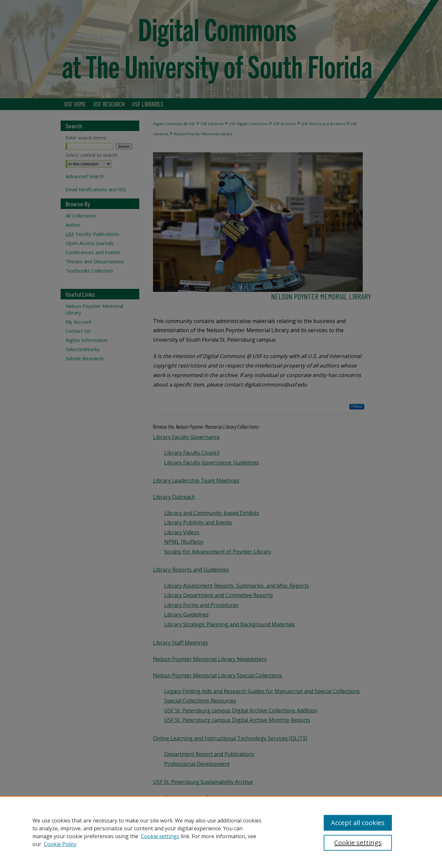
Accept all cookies (358, 823)
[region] (221, 832)
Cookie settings (160, 836)
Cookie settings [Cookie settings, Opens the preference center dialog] (358, 843)
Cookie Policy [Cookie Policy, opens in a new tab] (60, 844)
